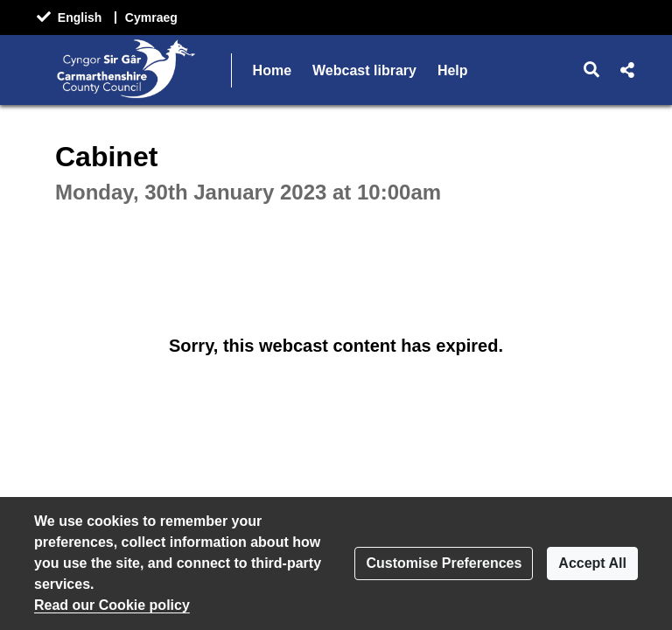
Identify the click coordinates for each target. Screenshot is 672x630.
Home (272, 70)
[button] (592, 70)
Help (453, 70)
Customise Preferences (444, 563)
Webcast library (364, 70)
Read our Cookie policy (112, 605)
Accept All (592, 563)
